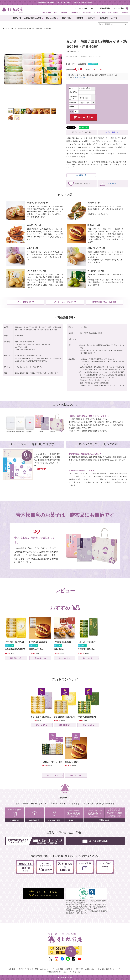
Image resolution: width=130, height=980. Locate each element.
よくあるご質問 (99, 12)
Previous (5, 69)
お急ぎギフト (92, 18)
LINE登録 (125, 12)
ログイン (92, 8)
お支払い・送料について (113, 132)
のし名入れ (73, 92)
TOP (3, 28)
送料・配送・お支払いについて (42, 969)
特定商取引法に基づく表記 (57, 972)
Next (61, 69)
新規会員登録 (105, 8)
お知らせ (64, 12)
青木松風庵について (50, 12)
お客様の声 (87, 12)
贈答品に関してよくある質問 (104, 302)
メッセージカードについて (65, 302)
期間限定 (80, 18)
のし (72, 88)
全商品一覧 (17, 18)
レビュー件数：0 (72, 51)
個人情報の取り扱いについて (109, 969)
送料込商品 (104, 18)
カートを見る (121, 8)
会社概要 (12, 969)
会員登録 (59, 969)
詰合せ (8, 28)
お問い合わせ (113, 12)
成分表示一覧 (81, 175)
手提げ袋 (73, 103)
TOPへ (71, 950)
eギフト (114, 18)
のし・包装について (26, 302)
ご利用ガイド (75, 12)
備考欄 (72, 106)
